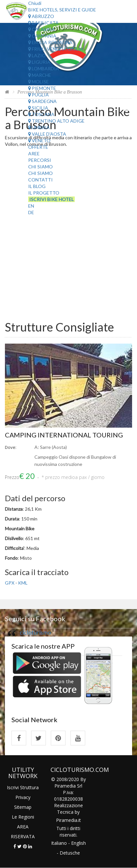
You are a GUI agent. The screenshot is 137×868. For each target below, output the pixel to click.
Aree (34, 153)
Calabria (41, 29)
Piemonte (42, 88)
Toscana (41, 114)
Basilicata (43, 23)
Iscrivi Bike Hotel (51, 199)
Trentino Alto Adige (56, 121)
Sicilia (38, 108)
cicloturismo (35, 632)
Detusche (70, 853)
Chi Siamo (40, 167)
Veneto (39, 140)
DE (31, 212)
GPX (10, 583)
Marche (40, 75)
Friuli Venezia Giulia (56, 49)
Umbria (39, 127)
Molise (39, 82)
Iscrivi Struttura (23, 787)
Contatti (40, 180)
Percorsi (40, 160)
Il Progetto (44, 193)
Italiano (59, 843)
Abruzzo (41, 16)
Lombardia (44, 68)
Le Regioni (23, 817)
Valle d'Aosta (47, 134)
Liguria (39, 62)
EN (31, 206)
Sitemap (23, 807)
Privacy (23, 797)
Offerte (38, 147)
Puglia (39, 95)
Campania (42, 36)
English (78, 843)
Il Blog (37, 186)
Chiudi (35, 3)
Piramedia (67, 820)
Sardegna (42, 101)
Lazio (37, 55)
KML (23, 583)
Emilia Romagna (50, 42)
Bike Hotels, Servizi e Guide (62, 10)
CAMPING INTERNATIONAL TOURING (64, 435)
